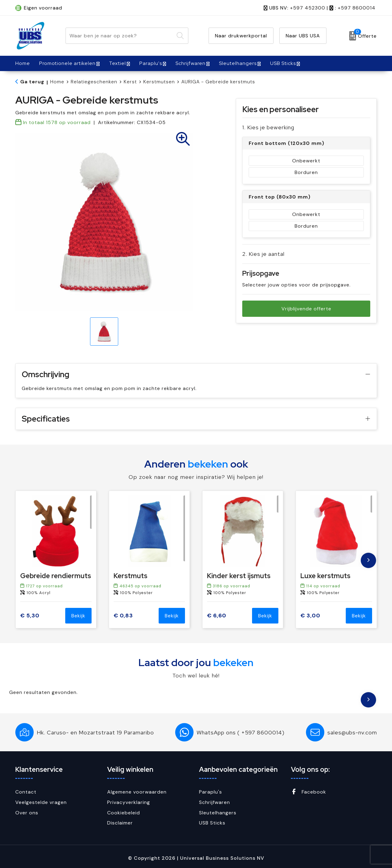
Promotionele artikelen (67, 63)
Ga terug (32, 82)
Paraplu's (151, 63)
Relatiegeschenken (94, 82)
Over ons (27, 813)
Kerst (130, 82)
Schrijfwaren (190, 63)
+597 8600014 (357, 8)
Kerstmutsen (159, 82)
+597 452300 (308, 8)
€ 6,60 (217, 616)
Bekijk (78, 616)
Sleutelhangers (238, 63)
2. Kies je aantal (263, 254)
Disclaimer (120, 823)
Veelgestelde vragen (41, 802)
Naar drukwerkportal (241, 36)
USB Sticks (283, 63)
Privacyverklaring (129, 802)
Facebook (309, 792)
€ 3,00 (310, 616)
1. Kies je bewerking (268, 127)
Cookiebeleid (124, 813)
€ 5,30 (30, 616)
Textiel (117, 63)
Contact (26, 792)
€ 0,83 (123, 616)
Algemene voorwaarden (137, 792)
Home (57, 82)
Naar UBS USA (303, 36)
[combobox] (120, 36)
